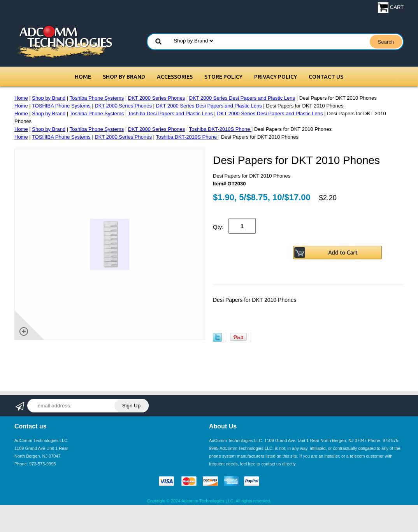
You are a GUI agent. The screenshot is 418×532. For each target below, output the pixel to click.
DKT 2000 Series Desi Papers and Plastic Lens (242, 98)
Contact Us (326, 77)
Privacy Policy (276, 77)
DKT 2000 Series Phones (156, 98)
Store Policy (223, 77)
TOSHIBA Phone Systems (61, 106)
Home (83, 77)
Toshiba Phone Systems (97, 98)
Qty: (218, 227)
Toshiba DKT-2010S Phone (220, 129)
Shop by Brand (124, 77)
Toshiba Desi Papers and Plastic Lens (170, 114)
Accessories (175, 77)
